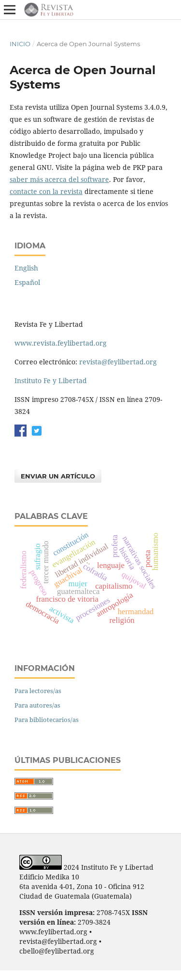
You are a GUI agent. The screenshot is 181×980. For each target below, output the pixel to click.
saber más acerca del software (59, 179)
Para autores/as (37, 705)
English (26, 268)
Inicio (20, 44)
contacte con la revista (46, 191)
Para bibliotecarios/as (47, 720)
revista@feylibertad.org (118, 362)
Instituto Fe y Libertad (51, 380)
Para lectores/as (38, 691)
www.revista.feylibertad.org (61, 343)
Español (27, 282)
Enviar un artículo (58, 476)
